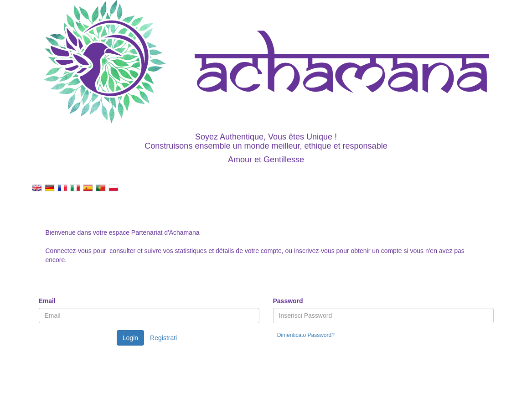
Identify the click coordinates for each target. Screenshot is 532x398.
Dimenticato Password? (306, 335)
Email (47, 301)
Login (130, 338)
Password (288, 301)
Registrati (163, 338)
